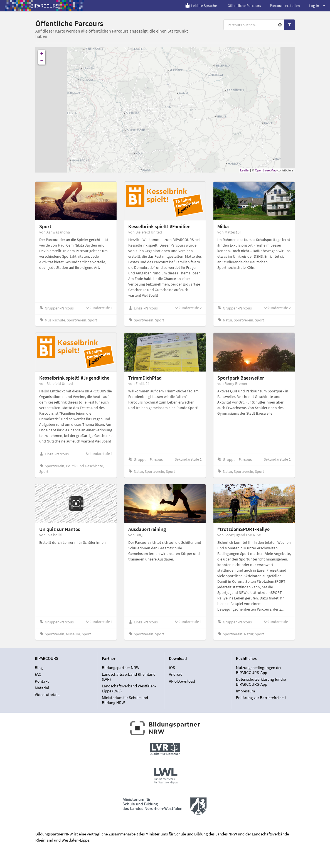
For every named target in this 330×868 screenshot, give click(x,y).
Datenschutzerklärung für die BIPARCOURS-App (261, 682)
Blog (39, 668)
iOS (172, 668)
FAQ (38, 674)
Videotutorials (47, 694)
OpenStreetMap (266, 170)
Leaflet (245, 170)
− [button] (42, 61)
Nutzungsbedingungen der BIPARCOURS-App (259, 670)
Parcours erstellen (285, 6)
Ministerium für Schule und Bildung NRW (125, 700)
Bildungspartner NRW (121, 668)
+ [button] (42, 54)
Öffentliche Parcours (244, 6)
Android (176, 674)
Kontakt (42, 681)
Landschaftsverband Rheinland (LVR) (129, 677)
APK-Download (182, 681)
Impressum (245, 691)
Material (42, 688)
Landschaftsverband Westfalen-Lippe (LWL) (129, 688)
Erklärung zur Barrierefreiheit (261, 698)
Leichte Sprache (201, 6)
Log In (317, 6)
